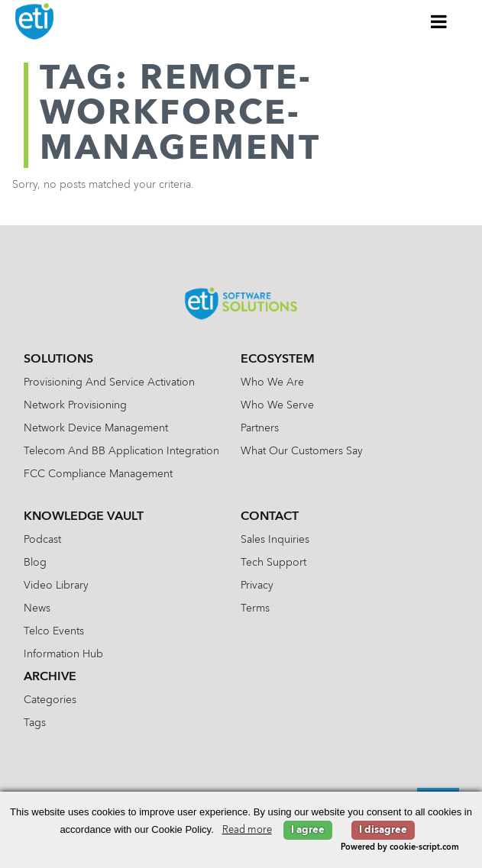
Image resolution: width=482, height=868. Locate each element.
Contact (270, 517)
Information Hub (63, 654)
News (37, 608)
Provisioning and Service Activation (109, 382)
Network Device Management (96, 428)
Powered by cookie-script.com (400, 848)
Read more (247, 830)
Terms (255, 608)
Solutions (58, 360)
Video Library (56, 586)
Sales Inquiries (275, 540)
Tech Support (273, 563)
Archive (50, 677)
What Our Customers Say (302, 451)
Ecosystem (278, 360)
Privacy (257, 586)
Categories (50, 700)
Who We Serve (277, 405)
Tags (35, 723)
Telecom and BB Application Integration (121, 451)
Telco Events (54, 631)
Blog (35, 563)
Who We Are (272, 382)
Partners (260, 428)
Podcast (42, 540)
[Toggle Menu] (439, 21)
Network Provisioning (75, 405)
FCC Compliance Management (98, 474)
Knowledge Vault (84, 517)
